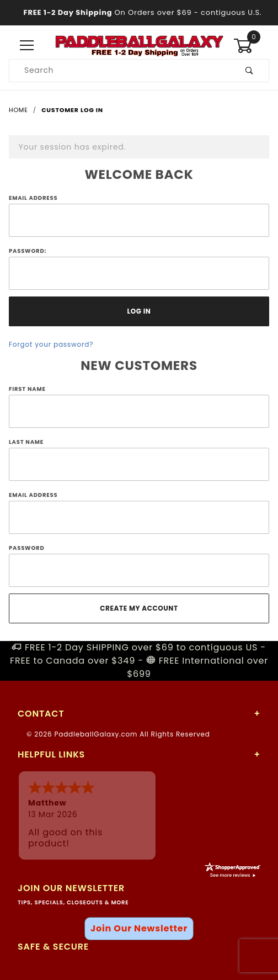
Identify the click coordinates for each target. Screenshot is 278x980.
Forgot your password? (51, 344)
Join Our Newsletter (139, 928)
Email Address (33, 198)
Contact (41, 714)
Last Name (26, 442)
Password (26, 548)
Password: (28, 251)
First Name (27, 389)
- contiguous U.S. (139, 12)
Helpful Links (51, 754)
